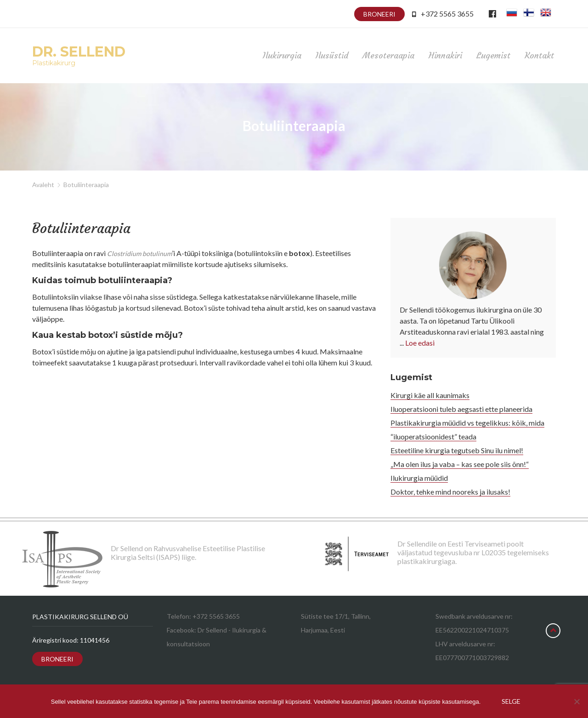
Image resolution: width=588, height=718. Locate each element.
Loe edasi (420, 343)
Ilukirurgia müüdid (419, 478)
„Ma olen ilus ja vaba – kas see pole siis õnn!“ (460, 464)
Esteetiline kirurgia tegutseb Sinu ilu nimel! (457, 450)
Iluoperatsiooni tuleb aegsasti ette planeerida (461, 409)
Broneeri (379, 14)
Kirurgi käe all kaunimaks (430, 395)
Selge (511, 701)
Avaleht (43, 185)
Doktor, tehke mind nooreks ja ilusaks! (450, 492)
